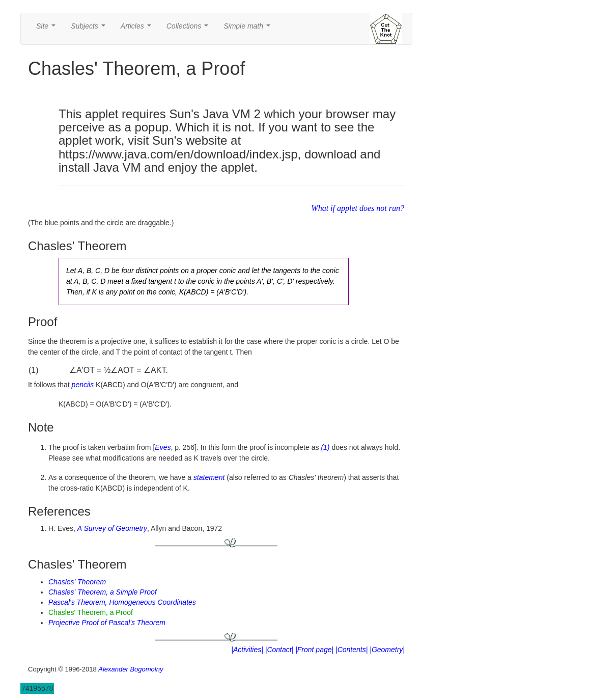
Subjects (90, 29)
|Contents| (352, 650)
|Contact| (279, 650)
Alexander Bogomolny (131, 669)
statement (209, 477)
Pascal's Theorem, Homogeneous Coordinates (122, 602)
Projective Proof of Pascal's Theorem (107, 623)
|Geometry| (387, 650)
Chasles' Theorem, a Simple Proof (103, 592)
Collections (189, 29)
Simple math (249, 29)
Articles (138, 29)
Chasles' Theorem (77, 582)
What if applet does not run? (358, 208)
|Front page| (314, 650)
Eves (163, 447)
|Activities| (247, 650)
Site (48, 29)
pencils (83, 385)
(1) (325, 447)
